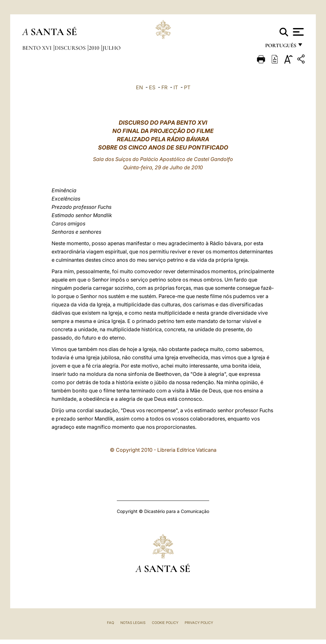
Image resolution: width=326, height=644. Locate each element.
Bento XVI (38, 48)
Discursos (71, 48)
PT (187, 87)
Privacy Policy (199, 623)
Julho (112, 48)
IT (176, 87)
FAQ (110, 623)
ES (152, 87)
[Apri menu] (298, 32)
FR (164, 87)
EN (139, 87)
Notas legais (133, 623)
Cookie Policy (165, 623)
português (280, 47)
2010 (95, 48)
